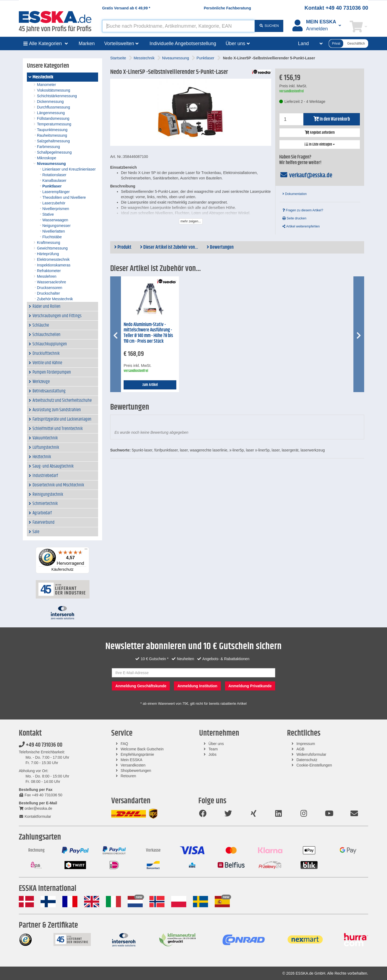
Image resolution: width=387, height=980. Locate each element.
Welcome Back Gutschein (142, 749)
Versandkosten (133, 765)
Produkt (123, 247)
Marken (87, 44)
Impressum (306, 744)
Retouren (128, 776)
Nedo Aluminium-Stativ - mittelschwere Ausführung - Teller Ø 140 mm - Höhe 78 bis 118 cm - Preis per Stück (148, 333)
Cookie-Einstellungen (314, 765)
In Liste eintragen (320, 144)
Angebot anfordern (320, 133)
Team (213, 749)
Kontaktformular (35, 816)
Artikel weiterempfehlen (301, 226)
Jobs (213, 754)
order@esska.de (35, 808)
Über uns (216, 744)
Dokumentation (295, 194)
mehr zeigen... (191, 221)
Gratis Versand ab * (126, 8)
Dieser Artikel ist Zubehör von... (169, 247)
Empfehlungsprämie (137, 754)
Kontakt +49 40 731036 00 (336, 8)
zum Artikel (150, 385)
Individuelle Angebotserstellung (183, 44)
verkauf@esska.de (306, 175)
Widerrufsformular (311, 754)
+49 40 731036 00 (41, 745)
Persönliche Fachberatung (227, 8)
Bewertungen (220, 247)
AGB (300, 749)
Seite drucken (294, 218)
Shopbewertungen (136, 771)
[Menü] (86, 550)
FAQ (124, 744)
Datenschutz (307, 760)
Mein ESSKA (132, 760)
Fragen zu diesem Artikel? (303, 210)
